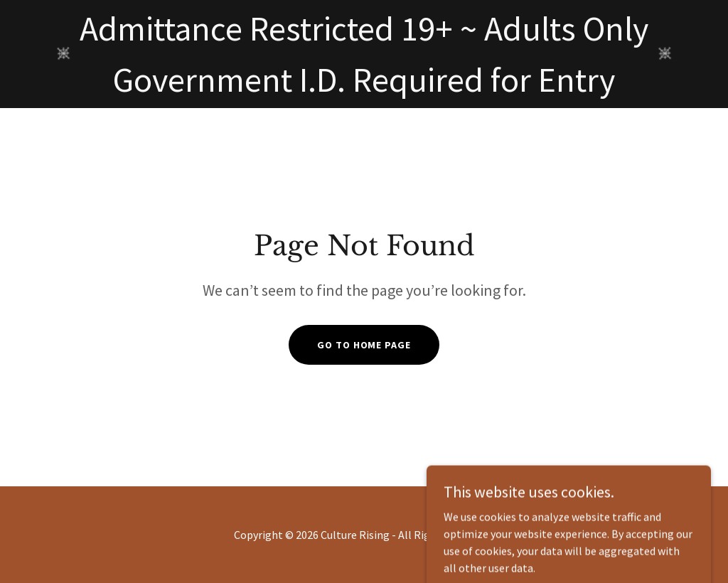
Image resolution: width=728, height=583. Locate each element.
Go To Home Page (364, 345)
